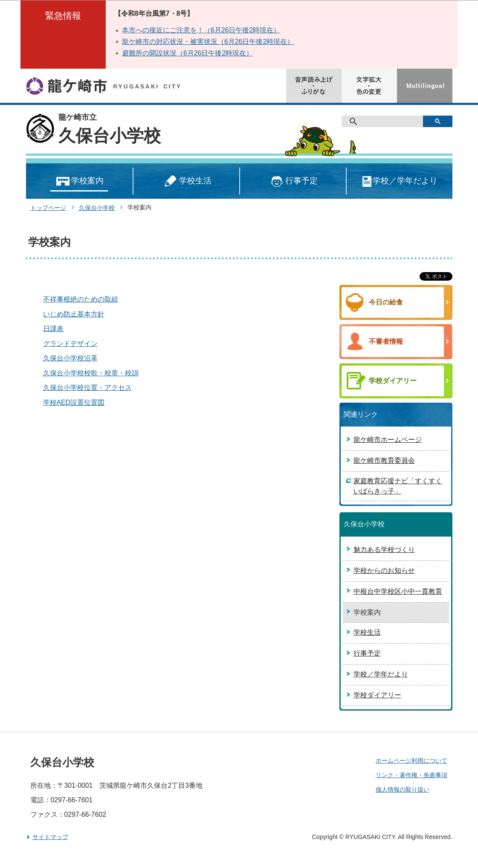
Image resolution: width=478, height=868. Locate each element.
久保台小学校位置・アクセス (87, 388)
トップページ (48, 208)
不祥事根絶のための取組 (81, 299)
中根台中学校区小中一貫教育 (398, 591)
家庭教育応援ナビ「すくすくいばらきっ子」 (398, 486)
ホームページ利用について (411, 761)
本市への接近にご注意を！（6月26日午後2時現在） (201, 30)
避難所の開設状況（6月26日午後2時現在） (187, 53)
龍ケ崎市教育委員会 (384, 460)
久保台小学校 (110, 136)
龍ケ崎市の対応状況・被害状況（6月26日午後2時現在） (208, 42)
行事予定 (293, 181)
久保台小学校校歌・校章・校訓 (91, 373)
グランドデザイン (70, 344)
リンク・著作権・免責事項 (411, 775)
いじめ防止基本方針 (74, 314)
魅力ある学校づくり (384, 550)
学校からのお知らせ (384, 570)
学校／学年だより (399, 181)
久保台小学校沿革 (70, 358)
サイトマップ (50, 837)
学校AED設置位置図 (74, 402)
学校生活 (186, 181)
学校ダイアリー (377, 695)
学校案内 (79, 181)
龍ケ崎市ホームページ (388, 440)
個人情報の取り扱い (403, 790)
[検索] (385, 122)
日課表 (53, 329)
